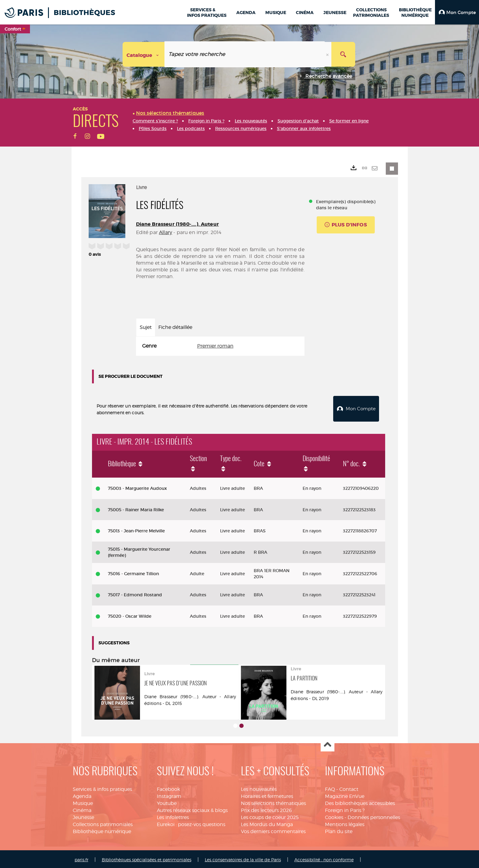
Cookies (334, 816)
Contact (349, 788)
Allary (166, 232)
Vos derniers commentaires (273, 830)
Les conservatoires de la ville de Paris (243, 858)
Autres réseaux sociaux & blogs (192, 809)
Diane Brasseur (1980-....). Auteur (177, 224)
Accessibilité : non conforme (324, 858)
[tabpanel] (220, 346)
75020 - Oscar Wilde (130, 615)
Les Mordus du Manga (267, 823)
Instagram (169, 795)
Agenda (82, 795)
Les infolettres (173, 816)
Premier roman (215, 346)
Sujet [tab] (146, 327)
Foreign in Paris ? (345, 809)
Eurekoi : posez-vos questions (191, 823)
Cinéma (82, 809)
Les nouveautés (259, 788)
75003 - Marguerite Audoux (137, 487)
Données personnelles (374, 816)
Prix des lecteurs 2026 (266, 809)
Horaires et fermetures (267, 795)
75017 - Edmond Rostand (135, 593)
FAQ (330, 788)
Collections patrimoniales (103, 823)
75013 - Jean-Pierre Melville (136, 529)
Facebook (168, 788)
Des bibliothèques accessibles (360, 802)
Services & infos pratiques (102, 788)
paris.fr (81, 858)
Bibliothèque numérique (102, 830)
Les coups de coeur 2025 (270, 816)
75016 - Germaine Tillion (133, 572)
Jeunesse (83, 816)
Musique (83, 802)
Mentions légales (345, 823)
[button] (457, 12)
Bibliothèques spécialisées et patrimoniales (147, 858)
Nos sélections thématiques (273, 802)
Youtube (167, 802)
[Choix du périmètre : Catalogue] (144, 54)
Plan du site (339, 830)
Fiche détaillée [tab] (175, 327)
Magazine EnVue (345, 795)
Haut (328, 744)
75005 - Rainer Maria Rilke (136, 508)
